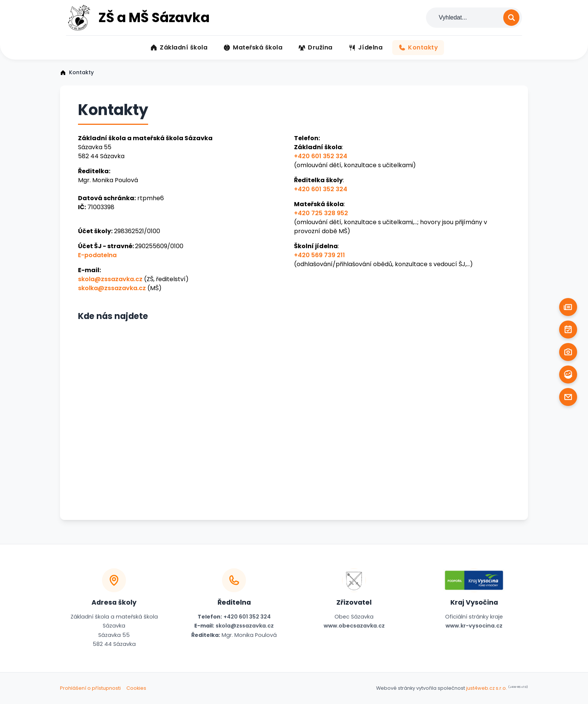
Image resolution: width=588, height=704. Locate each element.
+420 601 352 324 (321, 156)
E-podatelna (97, 255)
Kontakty (81, 72)
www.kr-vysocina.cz (474, 626)
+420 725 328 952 (321, 213)
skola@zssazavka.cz (110, 279)
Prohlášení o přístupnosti (90, 688)
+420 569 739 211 (319, 255)
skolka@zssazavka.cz (112, 288)
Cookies (136, 688)
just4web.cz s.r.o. (487, 688)
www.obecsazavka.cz (354, 626)
